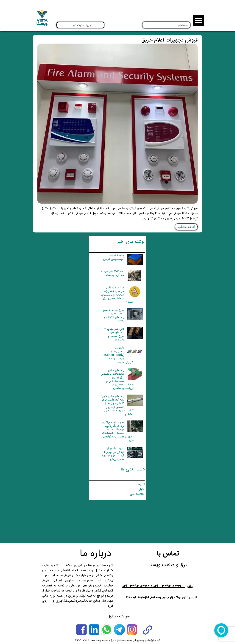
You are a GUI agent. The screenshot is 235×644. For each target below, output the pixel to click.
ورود (88, 25)
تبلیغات (140, 484)
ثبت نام (78, 25)
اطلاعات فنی (137, 494)
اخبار (142, 489)
